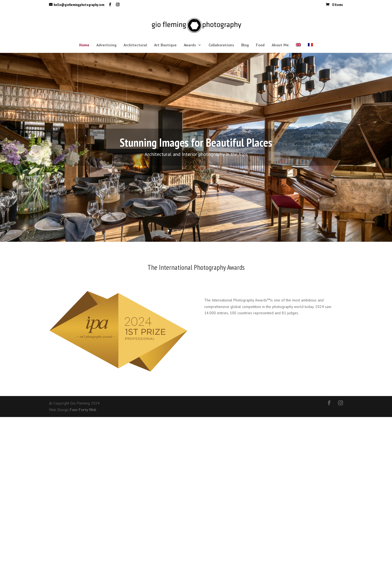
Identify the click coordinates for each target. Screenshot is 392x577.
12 (219, 231)
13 (224, 231)
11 (215, 231)
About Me (280, 45)
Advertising (106, 45)
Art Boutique (165, 45)
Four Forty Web (83, 410)
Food (260, 45)
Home (84, 45)
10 (210, 231)
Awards (190, 45)
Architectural (135, 45)
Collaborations (221, 45)
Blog (245, 45)
